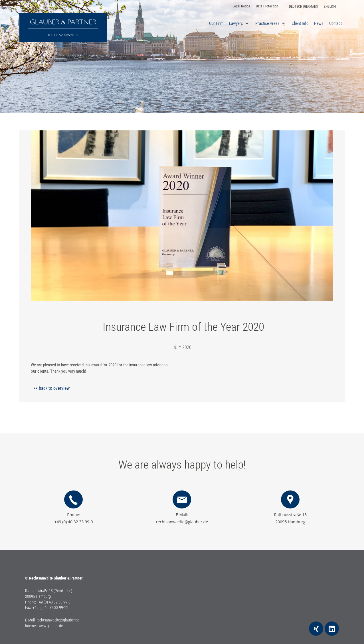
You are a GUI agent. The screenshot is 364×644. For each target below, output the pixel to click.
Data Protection (267, 6)
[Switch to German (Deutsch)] (304, 7)
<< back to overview (52, 388)
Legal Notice (241, 6)
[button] (239, 24)
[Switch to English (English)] (330, 7)
